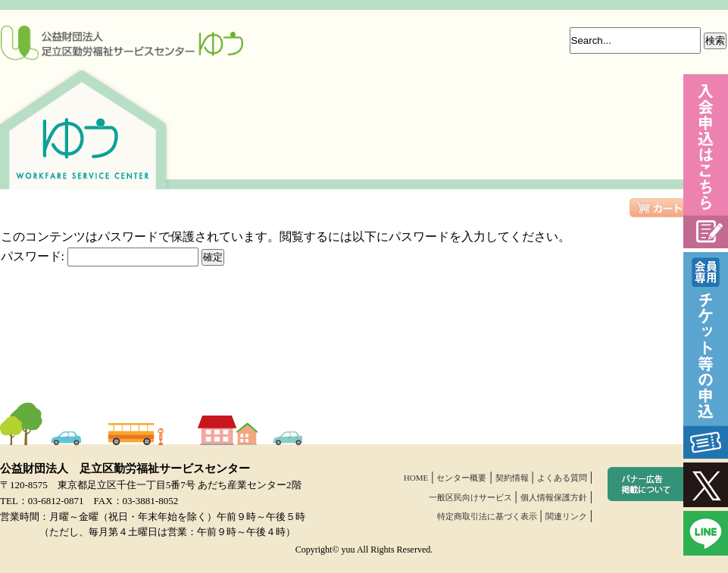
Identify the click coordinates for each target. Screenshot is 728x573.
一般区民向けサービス (470, 497)
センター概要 (461, 478)
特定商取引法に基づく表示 (487, 516)
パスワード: (100, 256)
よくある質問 (562, 478)
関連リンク (566, 516)
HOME (416, 478)
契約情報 (512, 478)
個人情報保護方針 (554, 497)
